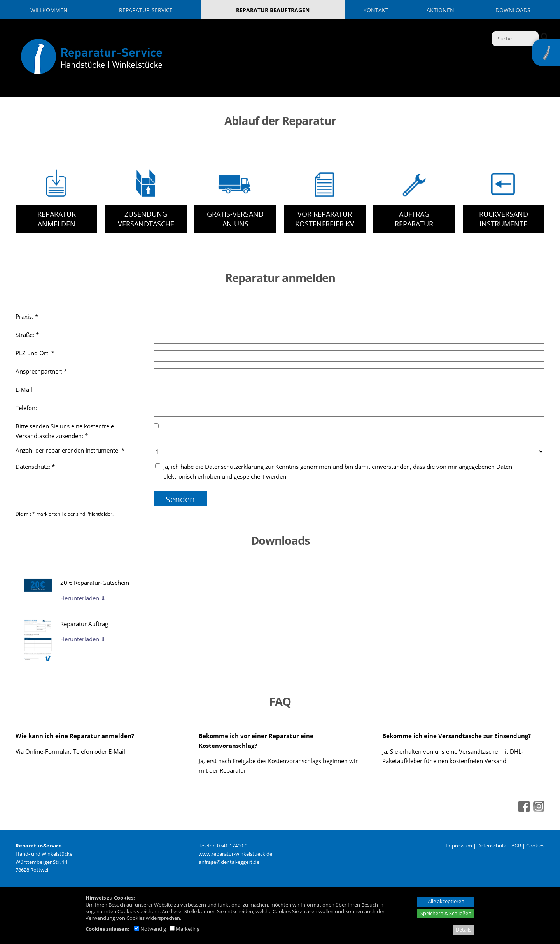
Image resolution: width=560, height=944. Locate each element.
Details (464, 930)
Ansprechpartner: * (41, 371)
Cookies (535, 846)
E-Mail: (25, 390)
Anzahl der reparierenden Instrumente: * (70, 450)
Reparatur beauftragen (273, 10)
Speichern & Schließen (446, 913)
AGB (516, 846)
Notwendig (150, 929)
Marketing (185, 929)
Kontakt (376, 10)
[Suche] (515, 39)
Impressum (459, 846)
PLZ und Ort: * (35, 353)
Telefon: (27, 408)
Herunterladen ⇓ (83, 598)
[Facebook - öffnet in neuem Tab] (523, 810)
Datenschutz (492, 846)
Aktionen (440, 10)
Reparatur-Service (146, 10)
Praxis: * (27, 316)
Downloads (513, 10)
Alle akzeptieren (446, 901)
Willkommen (49, 10)
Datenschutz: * (35, 467)
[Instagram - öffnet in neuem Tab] (538, 810)
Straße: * (27, 335)
